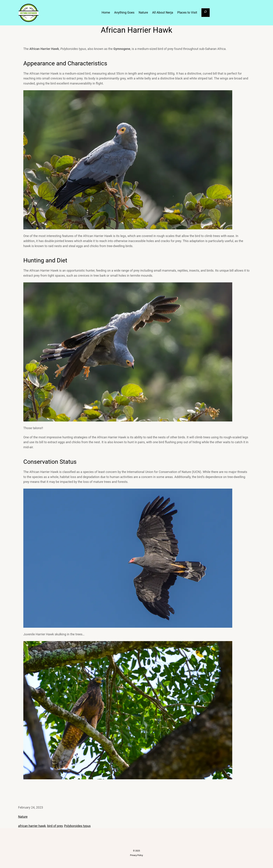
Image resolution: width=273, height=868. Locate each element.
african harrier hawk (32, 826)
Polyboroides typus (77, 826)
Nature (23, 817)
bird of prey (55, 826)
